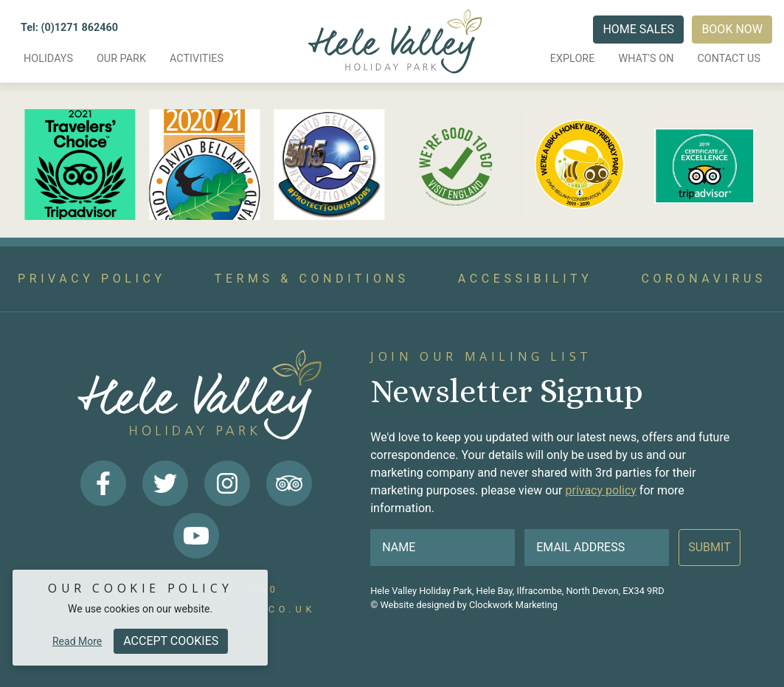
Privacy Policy (92, 279)
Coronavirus (703, 279)
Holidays (48, 59)
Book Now (732, 29)
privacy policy (600, 490)
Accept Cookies (171, 641)
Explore (573, 59)
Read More (77, 641)
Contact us (729, 59)
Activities (197, 59)
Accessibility (525, 279)
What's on (646, 59)
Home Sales (638, 29)
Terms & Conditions (312, 279)
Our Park (121, 59)
